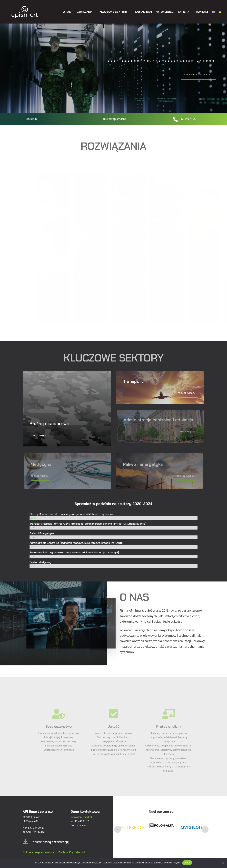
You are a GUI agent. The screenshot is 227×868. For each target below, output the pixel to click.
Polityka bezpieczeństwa (39, 852)
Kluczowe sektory (113, 12)
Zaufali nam (143, 12)
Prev (118, 829)
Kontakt (202, 12)
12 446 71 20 (188, 119)
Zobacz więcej (198, 74)
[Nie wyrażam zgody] (223, 863)
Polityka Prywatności (72, 852)
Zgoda (187, 863)
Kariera (184, 12)
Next (205, 829)
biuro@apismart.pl (115, 119)
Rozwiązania (83, 12)
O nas (67, 12)
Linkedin (31, 119)
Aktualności (165, 12)
